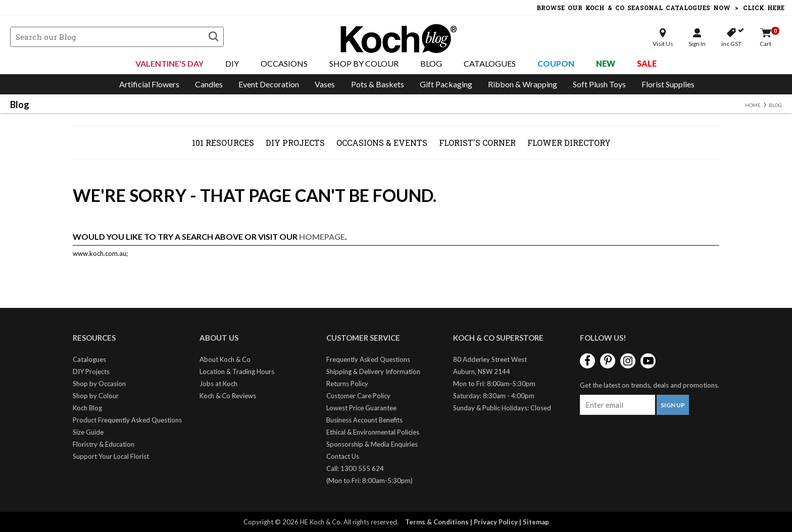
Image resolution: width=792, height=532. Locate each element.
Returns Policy (347, 384)
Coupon (556, 63)
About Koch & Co (225, 359)
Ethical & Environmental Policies (373, 432)
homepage (322, 236)
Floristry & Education (104, 444)
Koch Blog (87, 408)
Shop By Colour (364, 63)
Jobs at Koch (218, 384)
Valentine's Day (169, 63)
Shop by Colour (96, 396)
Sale (647, 63)
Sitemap (536, 522)
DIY (232, 63)
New (606, 63)
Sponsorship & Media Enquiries (372, 444)
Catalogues (490, 63)
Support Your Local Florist (111, 456)
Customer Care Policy (358, 396)
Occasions (284, 63)
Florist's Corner (477, 143)
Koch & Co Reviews (228, 396)
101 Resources (223, 143)
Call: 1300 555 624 (355, 468)
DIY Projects (295, 143)
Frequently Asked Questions (368, 359)
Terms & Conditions (437, 522)
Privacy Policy (496, 522)
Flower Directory (569, 143)
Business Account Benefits (364, 420)
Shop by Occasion (99, 384)
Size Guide (88, 432)
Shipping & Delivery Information (373, 371)
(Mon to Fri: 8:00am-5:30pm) (369, 481)
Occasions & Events (382, 143)
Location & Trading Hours (237, 371)
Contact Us (343, 456)
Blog (431, 63)
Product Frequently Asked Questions (127, 420)
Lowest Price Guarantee (361, 408)
